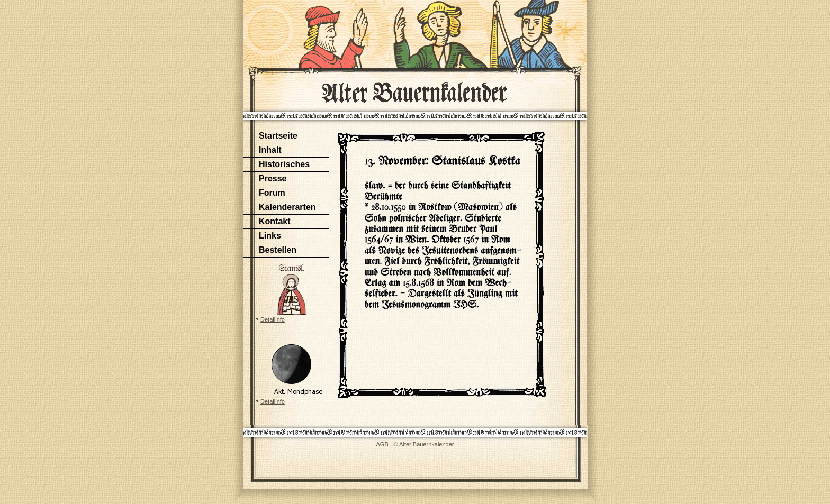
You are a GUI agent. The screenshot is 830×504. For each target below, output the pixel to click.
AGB (382, 444)
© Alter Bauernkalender (424, 444)
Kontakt (275, 221)
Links (270, 236)
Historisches (284, 164)
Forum (272, 193)
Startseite (278, 136)
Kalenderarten (287, 207)
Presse (273, 178)
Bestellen (278, 250)
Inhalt (270, 150)
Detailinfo (273, 319)
